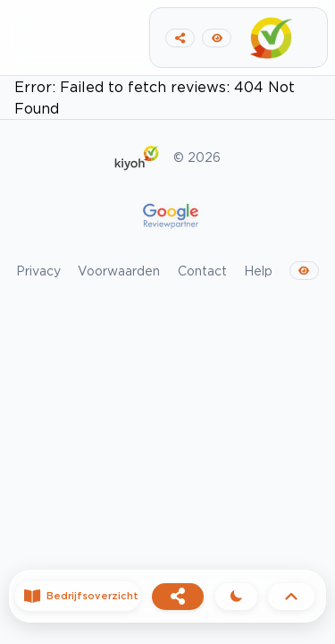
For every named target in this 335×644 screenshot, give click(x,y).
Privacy (38, 271)
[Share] (178, 597)
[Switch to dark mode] (217, 38)
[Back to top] (291, 597)
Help (258, 271)
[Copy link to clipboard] (180, 38)
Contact (202, 271)
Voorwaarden (119, 271)
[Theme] (236, 597)
